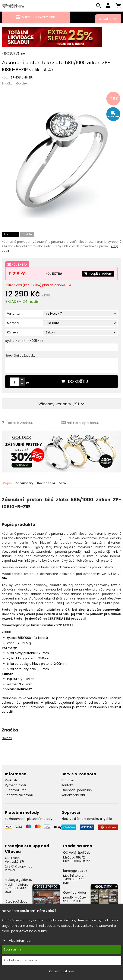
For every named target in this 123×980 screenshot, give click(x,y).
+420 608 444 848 (74, 881)
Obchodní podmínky (77, 790)
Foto (62, 483)
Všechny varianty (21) (61, 404)
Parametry (24, 483)
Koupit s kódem (98, 274)
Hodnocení (46, 483)
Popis (7, 483)
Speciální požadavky (20, 356)
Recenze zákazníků (19, 795)
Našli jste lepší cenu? (81, 423)
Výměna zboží (15, 785)
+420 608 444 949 (16, 890)
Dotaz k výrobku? (18, 423)
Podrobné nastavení (20, 960)
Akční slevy (108, 19)
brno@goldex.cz (75, 871)
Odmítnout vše (62, 971)
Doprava (68, 780)
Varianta (13, 314)
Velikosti (11, 780)
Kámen (12, 333)
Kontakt (67, 785)
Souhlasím (12, 949)
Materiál (13, 323)
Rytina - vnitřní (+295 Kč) (24, 341)
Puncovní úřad (16, 790)
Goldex (22, 84)
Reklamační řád (73, 795)
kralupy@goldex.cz (19, 880)
